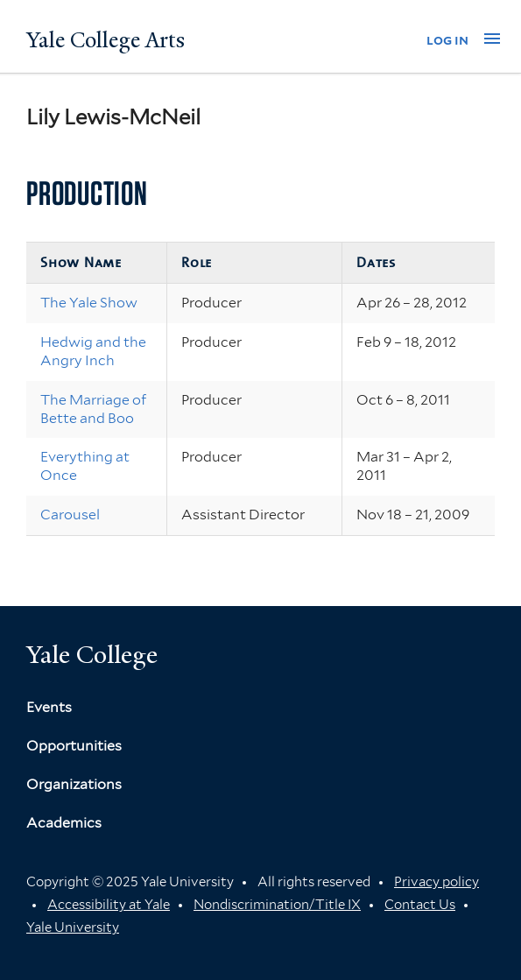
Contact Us (420, 905)
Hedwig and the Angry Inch (93, 351)
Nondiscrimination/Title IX (277, 905)
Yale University (73, 927)
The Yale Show (89, 303)
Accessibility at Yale (109, 905)
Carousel (70, 515)
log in (447, 40)
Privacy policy (437, 882)
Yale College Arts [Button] (106, 40)
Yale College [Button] (92, 655)
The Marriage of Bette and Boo (93, 409)
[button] (492, 39)
